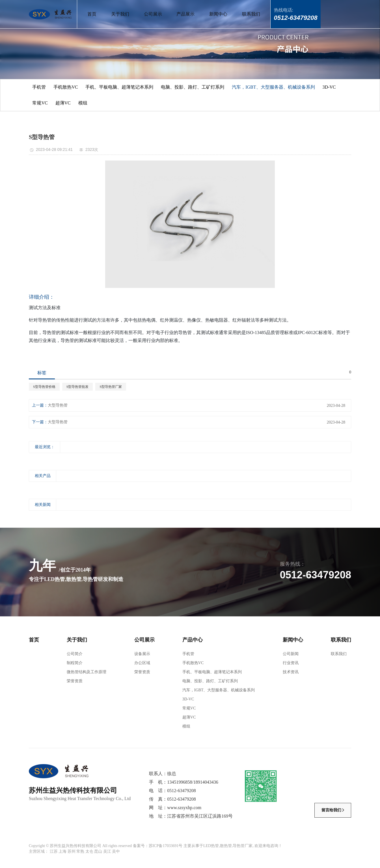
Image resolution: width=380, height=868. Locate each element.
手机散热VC (66, 87)
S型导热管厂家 (111, 387)
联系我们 (251, 14)
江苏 (54, 851)
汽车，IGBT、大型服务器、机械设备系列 (273, 87)
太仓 (89, 851)
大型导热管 (58, 405)
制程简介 (75, 663)
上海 (62, 851)
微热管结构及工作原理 (87, 672)
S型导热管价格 (44, 387)
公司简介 (75, 654)
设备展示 (142, 654)
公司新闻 (291, 654)
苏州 (72, 851)
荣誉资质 (75, 681)
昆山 (98, 851)
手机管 (39, 87)
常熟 (80, 851)
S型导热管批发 (78, 387)
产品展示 (185, 14)
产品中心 (193, 640)
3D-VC (329, 87)
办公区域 (142, 663)
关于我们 (120, 14)
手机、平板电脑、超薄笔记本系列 (119, 87)
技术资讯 (291, 672)
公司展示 (153, 14)
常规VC (40, 103)
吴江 (107, 851)
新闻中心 (218, 14)
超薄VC (63, 103)
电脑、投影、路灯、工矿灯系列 (193, 87)
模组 (83, 103)
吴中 (116, 851)
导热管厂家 (243, 846)
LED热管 (211, 846)
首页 (92, 14)
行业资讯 (291, 663)
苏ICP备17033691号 (166, 846)
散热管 (226, 846)
